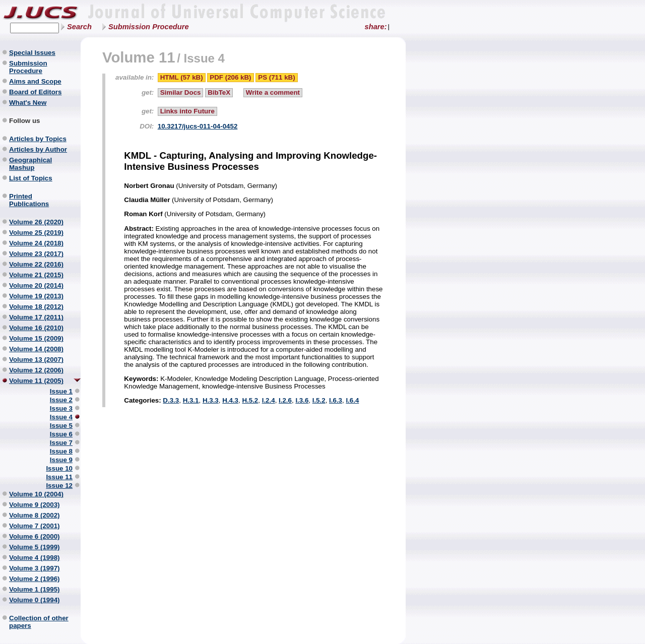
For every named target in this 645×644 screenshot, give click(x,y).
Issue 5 (61, 426)
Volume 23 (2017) (36, 254)
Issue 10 (59, 468)
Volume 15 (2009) (36, 338)
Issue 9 (61, 460)
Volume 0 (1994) (35, 600)
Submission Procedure (149, 27)
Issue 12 (59, 486)
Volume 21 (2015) (36, 275)
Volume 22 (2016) (36, 264)
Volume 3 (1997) (35, 568)
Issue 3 (61, 408)
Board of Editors (35, 92)
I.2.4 (269, 400)
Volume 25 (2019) (36, 233)
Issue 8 (61, 451)
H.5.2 (250, 400)
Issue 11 (59, 477)
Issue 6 (61, 434)
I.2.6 (285, 400)
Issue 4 (61, 417)
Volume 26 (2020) (36, 222)
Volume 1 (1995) (35, 589)
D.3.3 (171, 400)
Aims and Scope (35, 81)
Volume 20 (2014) (36, 285)
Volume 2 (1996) (35, 579)
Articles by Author (38, 149)
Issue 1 (61, 391)
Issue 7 (61, 443)
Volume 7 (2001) (35, 526)
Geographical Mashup (30, 164)
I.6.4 (352, 400)
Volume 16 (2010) (36, 328)
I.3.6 (302, 400)
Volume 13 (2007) (36, 360)
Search (79, 27)
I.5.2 (319, 400)
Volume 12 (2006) (36, 370)
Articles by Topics (38, 139)
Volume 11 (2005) (36, 381)
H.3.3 (211, 400)
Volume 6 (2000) (35, 536)
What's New (28, 103)
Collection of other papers (39, 622)
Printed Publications (29, 200)
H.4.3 (230, 400)
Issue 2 (61, 400)
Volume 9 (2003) (35, 505)
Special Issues (32, 53)
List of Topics (31, 178)
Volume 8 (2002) (35, 515)
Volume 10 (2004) (36, 494)
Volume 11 (139, 57)
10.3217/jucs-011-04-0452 (198, 126)
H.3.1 (191, 400)
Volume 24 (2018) (36, 243)
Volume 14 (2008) (36, 349)
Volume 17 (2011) (36, 317)
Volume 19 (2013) (36, 296)
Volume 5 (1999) (35, 547)
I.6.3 (336, 400)
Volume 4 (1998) (35, 558)
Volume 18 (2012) (36, 307)
